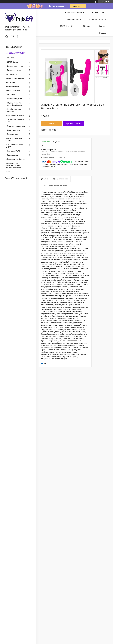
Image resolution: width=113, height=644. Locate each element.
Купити (52, 124)
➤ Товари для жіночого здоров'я (14, 146)
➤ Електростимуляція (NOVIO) (14, 139)
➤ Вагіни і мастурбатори (15, 66)
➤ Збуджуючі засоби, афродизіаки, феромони (15, 104)
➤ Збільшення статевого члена (15, 121)
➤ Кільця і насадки (13, 91)
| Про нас (103, 33)
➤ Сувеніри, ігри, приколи (15, 126)
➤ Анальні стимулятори (15, 78)
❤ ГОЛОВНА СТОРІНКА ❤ (14, 47)
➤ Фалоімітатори (12, 74)
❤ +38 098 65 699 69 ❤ (98, 19)
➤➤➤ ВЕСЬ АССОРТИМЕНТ (15, 53)
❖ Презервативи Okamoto (16, 159)
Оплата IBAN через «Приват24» (16, 178)
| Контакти (102, 26)
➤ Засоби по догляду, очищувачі (14, 110)
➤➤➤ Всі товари (98, 12)
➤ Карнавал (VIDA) (13, 151)
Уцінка (8, 172)
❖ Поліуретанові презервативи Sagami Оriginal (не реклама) (14, 165)
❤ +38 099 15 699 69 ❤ (66, 26)
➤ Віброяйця (10, 95)
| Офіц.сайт (86, 26)
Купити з (74, 124)
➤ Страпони (10, 82)
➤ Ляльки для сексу (13, 130)
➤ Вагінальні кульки (13, 70)
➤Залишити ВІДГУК (74, 19)
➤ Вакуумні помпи (12, 86)
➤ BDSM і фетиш (12, 62)
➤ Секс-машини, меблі (14, 99)
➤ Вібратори (10, 58)
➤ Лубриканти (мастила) (15, 116)
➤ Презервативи (12, 155)
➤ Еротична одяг (12, 134)
